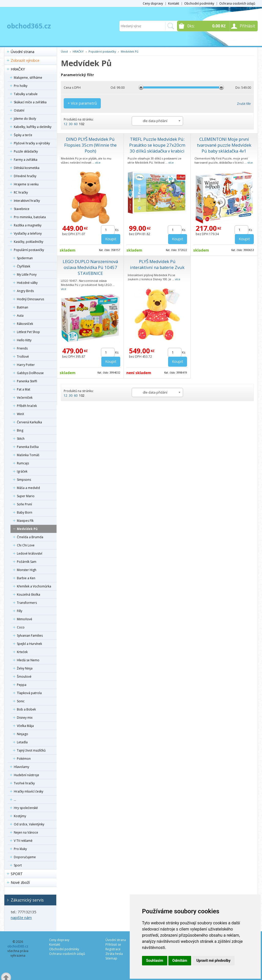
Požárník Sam (27, 562)
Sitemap (111, 958)
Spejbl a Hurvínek (29, 644)
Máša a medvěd (28, 488)
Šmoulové (24, 677)
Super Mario (26, 496)
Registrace (113, 949)
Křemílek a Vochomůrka (34, 586)
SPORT (17, 874)
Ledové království (30, 553)
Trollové (23, 357)
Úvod (64, 51)
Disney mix (25, 718)
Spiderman (25, 258)
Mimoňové (25, 619)
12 (65, 124)
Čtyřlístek (24, 266)
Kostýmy (20, 816)
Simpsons (24, 480)
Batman (23, 307)
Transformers (27, 603)
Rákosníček (25, 324)
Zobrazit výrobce (25, 60)
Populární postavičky (29, 250)
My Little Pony (27, 274)
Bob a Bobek (26, 709)
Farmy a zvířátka (26, 160)
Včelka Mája (25, 726)
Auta (20, 316)
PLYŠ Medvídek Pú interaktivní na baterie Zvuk (157, 264)
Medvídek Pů (27, 529)
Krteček (22, 652)
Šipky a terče (23, 135)
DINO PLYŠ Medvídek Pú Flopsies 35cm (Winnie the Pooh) (90, 145)
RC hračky (21, 192)
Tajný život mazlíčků (31, 750)
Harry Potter (26, 365)
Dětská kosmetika (27, 168)
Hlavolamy (21, 767)
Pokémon (24, 759)
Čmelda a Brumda (30, 537)
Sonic (21, 701)
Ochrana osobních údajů (237, 3)
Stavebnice (22, 209)
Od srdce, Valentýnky (29, 824)
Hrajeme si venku (26, 184)
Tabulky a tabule (26, 94)
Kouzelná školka (29, 594)
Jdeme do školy (25, 119)
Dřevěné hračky (25, 176)
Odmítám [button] (180, 961)
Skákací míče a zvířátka (30, 102)
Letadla (22, 742)
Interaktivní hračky (27, 201)
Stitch (21, 439)
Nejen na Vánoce (26, 832)
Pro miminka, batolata (30, 217)
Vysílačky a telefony (28, 233)
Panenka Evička (28, 447)
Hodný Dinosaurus (30, 299)
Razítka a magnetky (28, 225)
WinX (20, 414)
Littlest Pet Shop (28, 332)
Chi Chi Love (26, 545)
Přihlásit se (113, 944)
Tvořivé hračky (24, 783)
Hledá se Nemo (28, 660)
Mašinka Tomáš (28, 455)
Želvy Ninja (25, 668)
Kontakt (174, 3)
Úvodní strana (23, 52)
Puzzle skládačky (26, 151)
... (15, 800)
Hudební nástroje (26, 775)
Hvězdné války (27, 283)
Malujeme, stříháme (28, 78)
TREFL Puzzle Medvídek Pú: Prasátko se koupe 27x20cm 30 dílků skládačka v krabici (157, 145)
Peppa (22, 685)
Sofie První (24, 504)
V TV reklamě (23, 841)
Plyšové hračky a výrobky (32, 143)
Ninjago (23, 734)
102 (82, 124)
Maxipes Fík (25, 521)
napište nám (21, 918)
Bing (20, 430)
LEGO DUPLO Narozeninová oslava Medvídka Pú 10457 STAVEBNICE (90, 267)
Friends (22, 348)
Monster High (27, 570)
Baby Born (25, 512)
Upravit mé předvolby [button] (213, 961)
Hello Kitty (24, 340)
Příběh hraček (27, 406)
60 (76, 124)
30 (71, 124)
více (98, 162)
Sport (18, 865)
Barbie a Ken (26, 578)
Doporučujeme (25, 857)
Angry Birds (25, 291)
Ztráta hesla (114, 954)
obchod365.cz (29, 26)
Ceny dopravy (153, 3)
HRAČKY (18, 69)
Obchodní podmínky (199, 3)
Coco (21, 627)
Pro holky (21, 86)
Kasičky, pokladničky (29, 242)
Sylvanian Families (30, 636)
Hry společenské (26, 808)
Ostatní (19, 110)
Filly (20, 611)
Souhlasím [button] (155, 961)
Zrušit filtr (244, 104)
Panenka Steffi (27, 381)
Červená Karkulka (29, 422)
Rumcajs (23, 463)
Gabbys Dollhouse (30, 373)
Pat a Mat (24, 389)
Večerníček (25, 398)
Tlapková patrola (29, 693)
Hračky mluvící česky (29, 791)
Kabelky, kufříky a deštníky (33, 127)
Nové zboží (20, 882)
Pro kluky (20, 849)
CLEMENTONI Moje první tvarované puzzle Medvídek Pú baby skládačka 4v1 (224, 145)
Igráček (22, 471)
